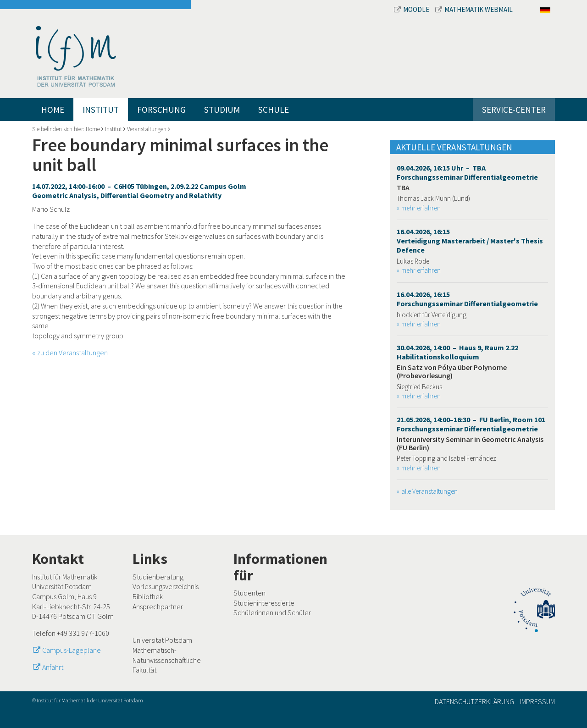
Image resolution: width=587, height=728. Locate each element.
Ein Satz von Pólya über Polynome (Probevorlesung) (452, 371)
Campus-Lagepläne (72, 650)
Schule (274, 110)
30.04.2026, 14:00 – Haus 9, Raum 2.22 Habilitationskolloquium (457, 352)
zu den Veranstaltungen (72, 353)
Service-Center (514, 110)
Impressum (537, 701)
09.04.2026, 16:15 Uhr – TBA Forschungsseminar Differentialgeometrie (467, 172)
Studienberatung (158, 577)
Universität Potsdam (162, 640)
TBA (403, 188)
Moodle (412, 9)
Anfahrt (53, 667)
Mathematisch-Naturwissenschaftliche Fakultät (167, 660)
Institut (101, 110)
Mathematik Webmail (474, 9)
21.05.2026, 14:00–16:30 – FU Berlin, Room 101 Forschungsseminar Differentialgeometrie (471, 424)
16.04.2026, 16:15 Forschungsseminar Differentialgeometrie (467, 299)
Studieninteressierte (264, 603)
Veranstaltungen (147, 129)
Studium (222, 110)
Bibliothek (148, 596)
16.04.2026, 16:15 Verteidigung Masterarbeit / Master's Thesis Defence (470, 241)
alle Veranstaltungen (429, 491)
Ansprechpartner (158, 607)
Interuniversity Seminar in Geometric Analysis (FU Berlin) (470, 443)
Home (53, 110)
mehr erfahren (421, 208)
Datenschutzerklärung (474, 701)
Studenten (249, 593)
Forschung (161, 110)
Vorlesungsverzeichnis (166, 586)
